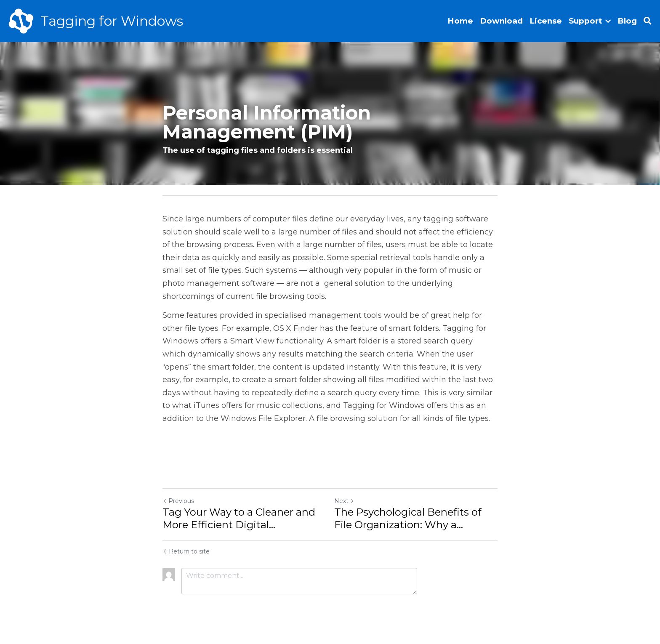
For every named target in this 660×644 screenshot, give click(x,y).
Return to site (186, 551)
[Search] (648, 21)
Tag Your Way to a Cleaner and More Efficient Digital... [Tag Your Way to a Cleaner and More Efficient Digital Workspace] (239, 518)
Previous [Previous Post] (178, 501)
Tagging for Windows (112, 21)
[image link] (21, 20)
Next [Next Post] (344, 501)
